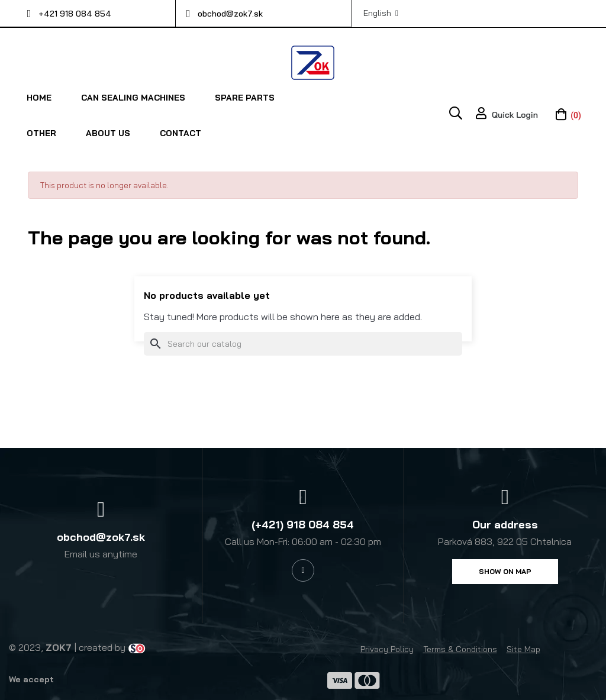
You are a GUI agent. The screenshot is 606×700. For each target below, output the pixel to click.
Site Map (523, 649)
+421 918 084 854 (75, 14)
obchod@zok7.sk (230, 14)
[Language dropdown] (381, 13)
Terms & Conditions (460, 649)
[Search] (303, 343)
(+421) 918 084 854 (303, 524)
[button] (505, 571)
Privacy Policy (387, 649)
